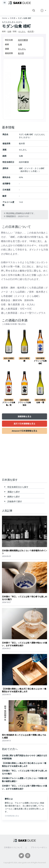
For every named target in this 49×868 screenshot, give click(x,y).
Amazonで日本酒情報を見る (24, 431)
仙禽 (9, 31)
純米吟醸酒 (23, 40)
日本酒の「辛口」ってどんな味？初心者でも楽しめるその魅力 (24, 598)
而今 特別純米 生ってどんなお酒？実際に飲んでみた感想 (24, 736)
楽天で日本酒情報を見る (24, 424)
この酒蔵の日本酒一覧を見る (14, 324)
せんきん (22, 31)
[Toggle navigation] (5, 3)
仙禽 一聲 (40, 402)
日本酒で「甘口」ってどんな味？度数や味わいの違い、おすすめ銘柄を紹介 (24, 644)
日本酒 (13, 18)
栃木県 (31, 31)
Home (5, 18)
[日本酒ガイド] (20, 3)
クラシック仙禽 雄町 (40, 362)
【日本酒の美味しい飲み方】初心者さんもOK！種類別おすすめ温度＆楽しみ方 (24, 690)
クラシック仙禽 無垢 (24, 404)
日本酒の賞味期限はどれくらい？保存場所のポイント (24, 552)
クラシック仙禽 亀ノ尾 (9, 404)
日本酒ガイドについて (13, 847)
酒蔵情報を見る (24, 416)
